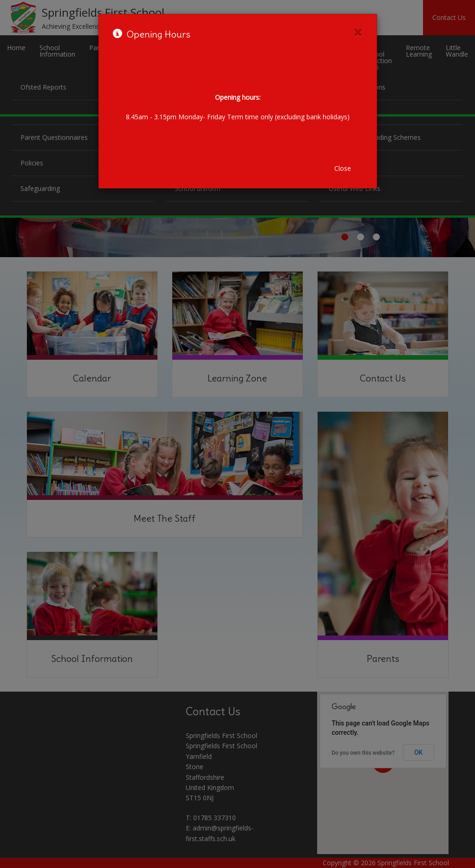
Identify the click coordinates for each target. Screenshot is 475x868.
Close (343, 168)
